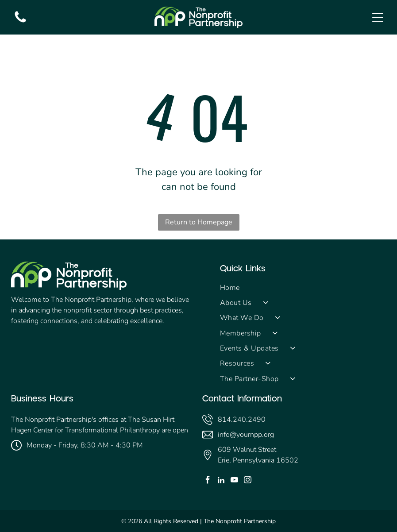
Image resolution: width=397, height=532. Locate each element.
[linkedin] (221, 481)
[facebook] (208, 481)
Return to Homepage (199, 222)
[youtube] (234, 481)
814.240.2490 (242, 420)
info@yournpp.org (246, 435)
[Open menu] (378, 17)
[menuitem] (303, 287)
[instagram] (248, 481)
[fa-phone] (20, 22)
